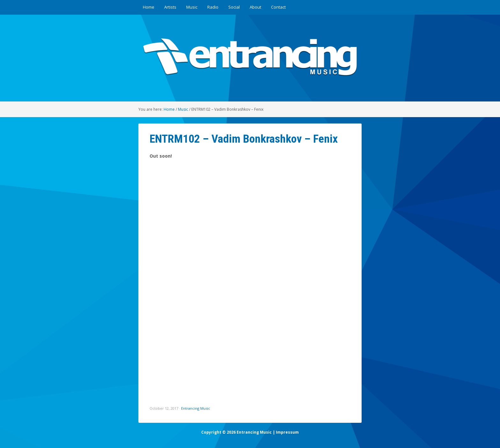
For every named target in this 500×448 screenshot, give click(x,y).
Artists (170, 7)
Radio (213, 7)
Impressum (287, 432)
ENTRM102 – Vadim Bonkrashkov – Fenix (244, 139)
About (255, 7)
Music (192, 7)
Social (234, 7)
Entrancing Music (196, 408)
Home (149, 7)
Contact (278, 7)
